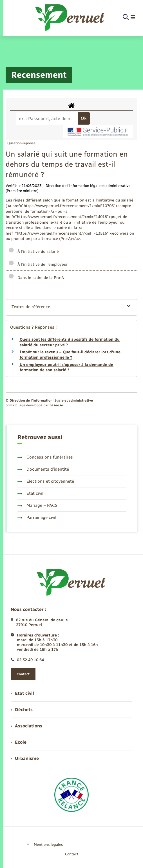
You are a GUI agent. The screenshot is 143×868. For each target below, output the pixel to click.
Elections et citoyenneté (46, 481)
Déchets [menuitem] (22, 710)
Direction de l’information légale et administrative (51, 400)
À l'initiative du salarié (34, 252)
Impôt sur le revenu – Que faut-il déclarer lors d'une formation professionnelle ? (70, 355)
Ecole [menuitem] (19, 742)
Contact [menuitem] (72, 854)
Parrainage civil (37, 517)
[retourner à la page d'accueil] (70, 17)
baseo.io (56, 405)
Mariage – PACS (37, 505)
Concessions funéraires (45, 457)
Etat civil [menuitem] (22, 693)
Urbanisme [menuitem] (25, 758)
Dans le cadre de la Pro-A (36, 278)
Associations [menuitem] (26, 726)
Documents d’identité (43, 469)
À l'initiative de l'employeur (38, 264)
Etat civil (30, 493)
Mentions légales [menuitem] (48, 845)
